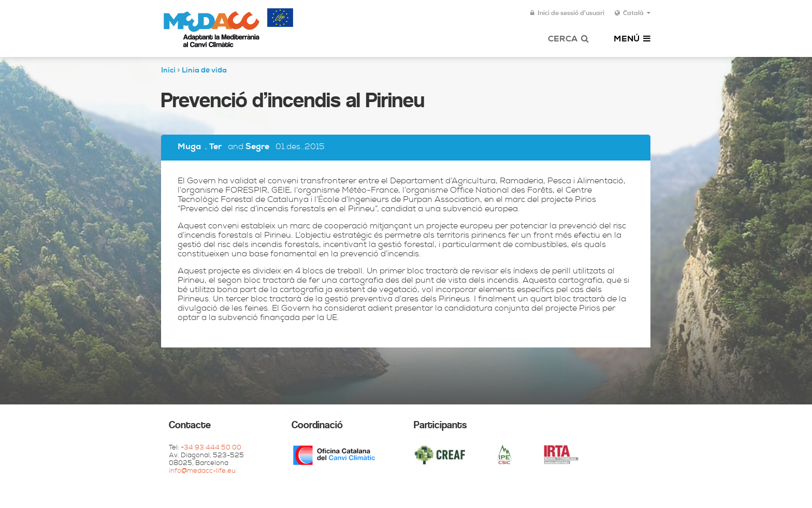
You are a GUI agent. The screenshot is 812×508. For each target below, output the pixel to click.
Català (633, 13)
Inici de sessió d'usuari (567, 13)
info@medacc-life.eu (202, 471)
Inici (168, 71)
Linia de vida (204, 71)
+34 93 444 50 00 (211, 448)
